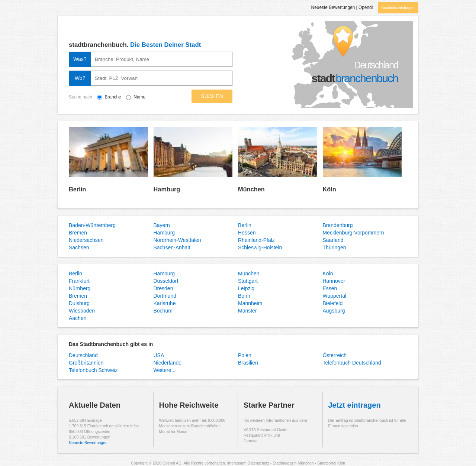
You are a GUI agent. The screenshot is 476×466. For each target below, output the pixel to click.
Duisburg (79, 303)
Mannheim (250, 303)
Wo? (80, 78)
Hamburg (167, 189)
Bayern (162, 225)
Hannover (334, 281)
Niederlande (168, 363)
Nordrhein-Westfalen (177, 240)
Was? (80, 59)
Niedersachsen (86, 240)
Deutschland (83, 355)
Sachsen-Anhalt (172, 247)
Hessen (247, 233)
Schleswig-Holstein (260, 247)
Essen (330, 288)
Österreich (335, 355)
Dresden (163, 288)
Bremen (78, 233)
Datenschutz (258, 463)
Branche (118, 97)
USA (159, 355)
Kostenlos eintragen (398, 8)
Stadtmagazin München (293, 463)
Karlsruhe (165, 303)
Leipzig (246, 288)
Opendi (366, 7)
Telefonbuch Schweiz (93, 370)
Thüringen (335, 247)
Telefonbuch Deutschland (352, 363)
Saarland (333, 240)
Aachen (78, 318)
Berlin (77, 189)
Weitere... (165, 370)
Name (139, 97)
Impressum (237, 463)
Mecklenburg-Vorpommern (353, 233)
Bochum (163, 311)
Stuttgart (248, 281)
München (251, 189)
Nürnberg (80, 288)
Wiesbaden (82, 311)
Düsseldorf (166, 281)
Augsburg (334, 311)
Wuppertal (335, 296)
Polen (245, 355)
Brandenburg (338, 225)
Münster (247, 311)
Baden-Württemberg (92, 225)
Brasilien (248, 363)
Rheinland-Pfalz (256, 240)
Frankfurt (79, 281)
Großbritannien (86, 363)
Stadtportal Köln (331, 463)
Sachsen (79, 247)
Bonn (244, 296)
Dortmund (165, 296)
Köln (329, 189)
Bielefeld (333, 303)
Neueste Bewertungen (333, 7)
